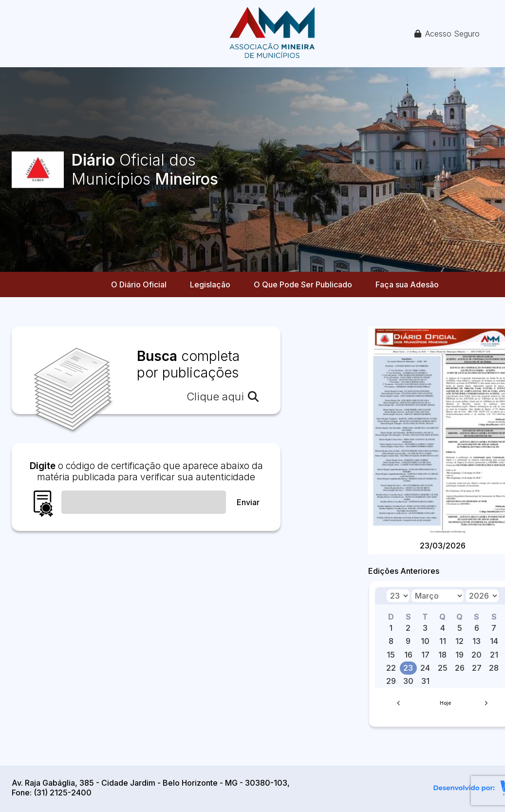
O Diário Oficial (139, 284)
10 (425, 641)
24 (425, 668)
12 (459, 641)
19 (459, 655)
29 (391, 681)
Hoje (445, 703)
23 (408, 668)
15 (391, 655)
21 (494, 655)
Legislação (210, 284)
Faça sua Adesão (407, 284)
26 (460, 668)
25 (443, 668)
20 (477, 655)
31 (425, 681)
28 (494, 668)
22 (391, 668)
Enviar (248, 502)
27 (477, 668)
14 (494, 641)
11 (443, 641)
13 (477, 641)
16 (408, 655)
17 (425, 655)
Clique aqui (223, 397)
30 (408, 681)
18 (442, 655)
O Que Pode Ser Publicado (303, 284)
